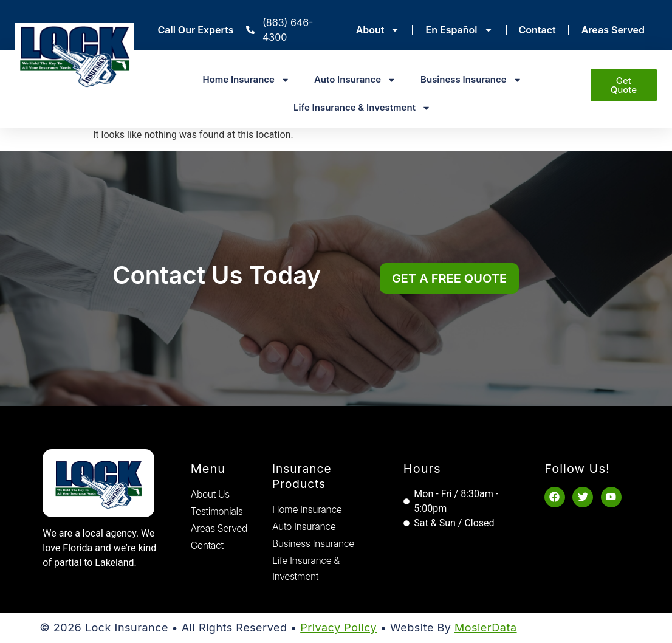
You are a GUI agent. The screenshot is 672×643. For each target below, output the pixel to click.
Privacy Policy (338, 629)
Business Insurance (471, 80)
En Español (459, 30)
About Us (211, 494)
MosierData (486, 629)
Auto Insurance (355, 80)
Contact (537, 30)
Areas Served (613, 30)
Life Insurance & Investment (362, 108)
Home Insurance (246, 80)
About (378, 30)
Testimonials (217, 511)
